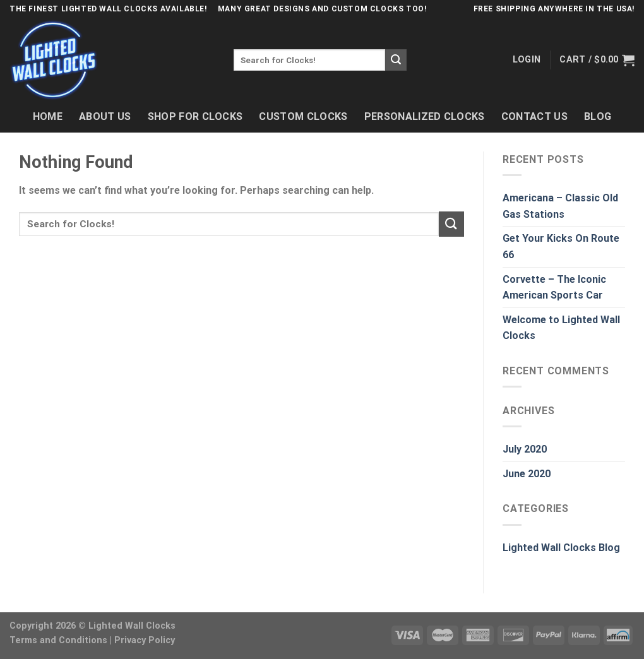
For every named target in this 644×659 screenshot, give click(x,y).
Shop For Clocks (195, 116)
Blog (598, 116)
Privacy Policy (145, 640)
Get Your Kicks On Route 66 (561, 246)
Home (48, 116)
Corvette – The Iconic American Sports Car (554, 288)
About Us (105, 116)
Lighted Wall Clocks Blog (561, 548)
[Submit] (396, 60)
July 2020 (525, 449)
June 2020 (527, 474)
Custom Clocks (303, 116)
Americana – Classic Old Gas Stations (560, 206)
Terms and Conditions (58, 640)
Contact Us (534, 116)
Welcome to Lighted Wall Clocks (561, 328)
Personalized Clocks (425, 116)
